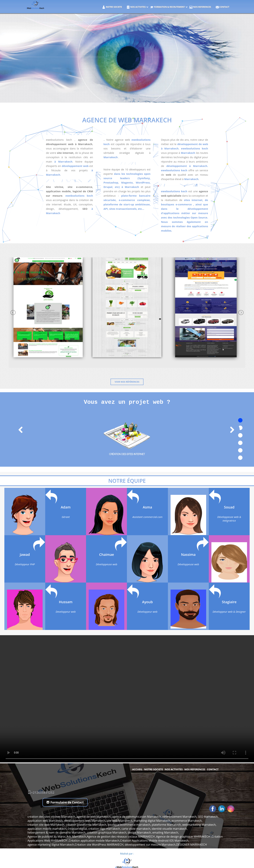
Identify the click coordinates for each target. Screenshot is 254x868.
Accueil (137, 769)
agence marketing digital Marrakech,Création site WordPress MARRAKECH (76, 845)
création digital (77, 829)
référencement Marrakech (179, 817)
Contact (223, 7)
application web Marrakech (45, 821)
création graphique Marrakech (107, 833)
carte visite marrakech (136, 829)
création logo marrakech (104, 829)
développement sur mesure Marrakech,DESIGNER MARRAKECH (166, 845)
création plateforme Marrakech (86, 825)
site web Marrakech (120, 821)
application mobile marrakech (47, 829)
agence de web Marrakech (94, 817)
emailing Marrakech (165, 833)
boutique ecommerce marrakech (129, 825)
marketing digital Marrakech (152, 821)
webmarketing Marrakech (199, 825)
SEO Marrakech (208, 817)
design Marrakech (139, 833)
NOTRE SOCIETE (112, 7)
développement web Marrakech (85, 821)
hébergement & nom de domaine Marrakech (57, 833)
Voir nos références (127, 382)
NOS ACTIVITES (136, 7)
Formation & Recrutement (168, 7)
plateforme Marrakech (166, 825)
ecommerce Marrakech (187, 821)
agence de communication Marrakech (137, 817)
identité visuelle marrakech (169, 829)
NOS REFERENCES (200, 7)
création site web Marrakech (46, 825)
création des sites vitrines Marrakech (51, 817)
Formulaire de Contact (65, 802)
